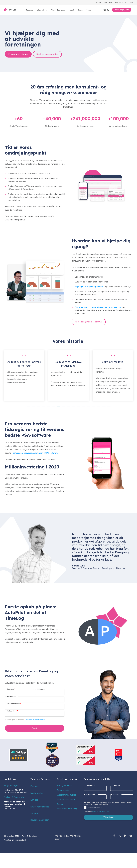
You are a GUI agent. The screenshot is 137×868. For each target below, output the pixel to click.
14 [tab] (93, 408)
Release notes (64, 790)
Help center (108, 3)
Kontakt (99, 3)
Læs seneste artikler (67, 800)
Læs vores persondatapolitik (35, 720)
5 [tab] (48, 408)
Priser (53, 10)
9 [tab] (68, 408)
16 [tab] (103, 408)
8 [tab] (63, 408)
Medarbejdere (37, 793)
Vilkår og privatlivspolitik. (101, 811)
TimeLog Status (120, 3)
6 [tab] (53, 408)
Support (34, 814)
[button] (114, 836)
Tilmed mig (108, 817)
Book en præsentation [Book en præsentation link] (47, 54)
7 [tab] (58, 408)
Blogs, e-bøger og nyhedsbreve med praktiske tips (98, 307)
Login (131, 3)
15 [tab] (98, 408)
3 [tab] (38, 408)
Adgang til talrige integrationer (89, 287)
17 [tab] (108, 408)
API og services (64, 786)
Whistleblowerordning (67, 809)
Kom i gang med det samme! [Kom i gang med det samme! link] (89, 322)
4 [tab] (43, 408)
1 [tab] (28, 408)
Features (34, 786)
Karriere (34, 800)
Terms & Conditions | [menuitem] (30, 836)
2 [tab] (33, 408)
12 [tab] (83, 408)
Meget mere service (40, 807)
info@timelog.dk (11, 786)
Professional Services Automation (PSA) (30, 453)
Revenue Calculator (40, 820)
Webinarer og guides (66, 795)
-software (53, 453)
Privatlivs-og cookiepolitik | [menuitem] (15, 840)
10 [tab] (73, 408)
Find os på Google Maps (15, 797)
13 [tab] (88, 408)
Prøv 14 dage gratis (122, 10)
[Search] (108, 10)
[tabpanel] (24, 376)
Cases (60, 804)
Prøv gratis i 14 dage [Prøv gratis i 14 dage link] (18, 54)
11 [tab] (78, 408)
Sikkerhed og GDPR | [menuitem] (12, 836)
